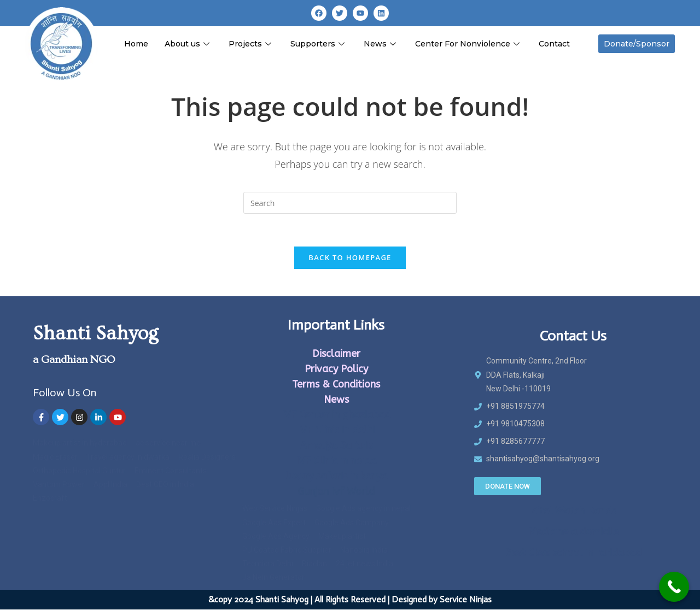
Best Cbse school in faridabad (573, 553)
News (381, 44)
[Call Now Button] (674, 587)
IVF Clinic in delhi (336, 430)
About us (188, 44)
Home (136, 44)
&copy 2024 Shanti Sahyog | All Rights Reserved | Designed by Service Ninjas (350, 600)
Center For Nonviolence (469, 44)
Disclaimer (336, 354)
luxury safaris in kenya (336, 476)
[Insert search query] (350, 203)
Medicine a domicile (573, 532)
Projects (251, 44)
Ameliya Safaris (336, 445)
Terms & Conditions (336, 384)
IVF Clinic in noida (336, 461)
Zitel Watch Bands (573, 511)
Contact (554, 44)
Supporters (319, 44)
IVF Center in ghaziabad (336, 415)
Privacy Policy (336, 369)
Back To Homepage (350, 257)
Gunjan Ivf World (336, 491)
